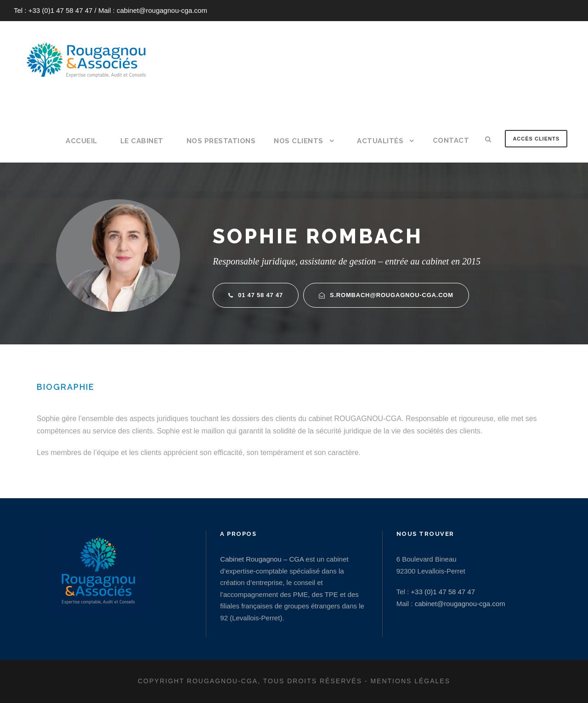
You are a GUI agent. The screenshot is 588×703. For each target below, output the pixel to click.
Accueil (82, 141)
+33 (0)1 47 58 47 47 (61, 10)
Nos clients (299, 141)
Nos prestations (221, 141)
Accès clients (536, 139)
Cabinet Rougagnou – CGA (262, 559)
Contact (451, 141)
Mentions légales (410, 681)
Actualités (380, 141)
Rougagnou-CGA (222, 681)
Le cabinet (142, 141)
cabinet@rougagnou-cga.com (162, 10)
